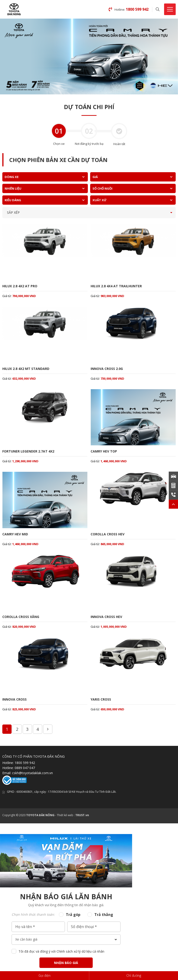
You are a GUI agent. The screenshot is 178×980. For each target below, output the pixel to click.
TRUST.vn (82, 815)
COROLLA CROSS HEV (108, 534)
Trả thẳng (104, 915)
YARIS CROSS (101, 699)
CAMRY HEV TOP (104, 451)
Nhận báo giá (66, 963)
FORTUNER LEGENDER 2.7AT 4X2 (28, 451)
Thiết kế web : (66, 815)
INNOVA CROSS (14, 699)
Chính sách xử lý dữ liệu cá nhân (80, 951)
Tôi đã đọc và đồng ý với (61, 951)
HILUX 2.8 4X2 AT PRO (20, 286)
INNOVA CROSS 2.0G (107, 369)
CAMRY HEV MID (15, 534)
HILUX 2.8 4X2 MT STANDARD (26, 369)
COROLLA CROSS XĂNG (21, 617)
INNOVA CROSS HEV (106, 617)
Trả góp (73, 915)
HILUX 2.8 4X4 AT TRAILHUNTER (116, 286)
